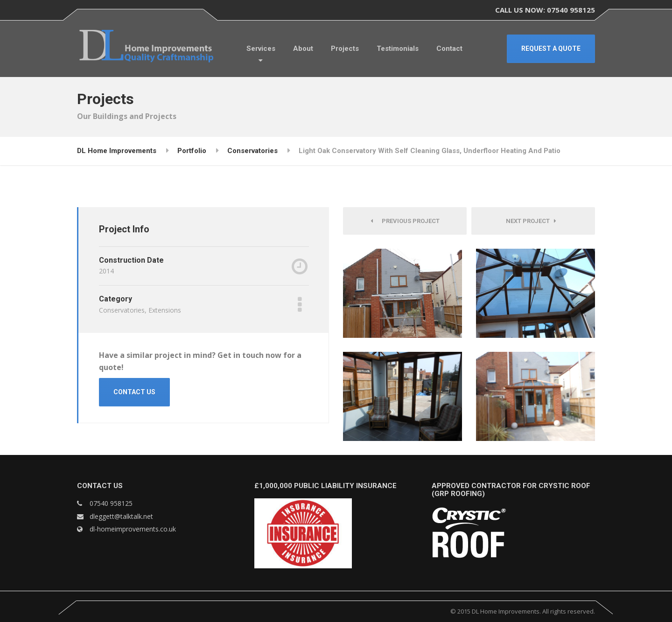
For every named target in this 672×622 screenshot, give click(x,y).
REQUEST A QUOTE (551, 49)
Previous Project (405, 221)
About (303, 49)
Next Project (531, 221)
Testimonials (398, 49)
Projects (345, 49)
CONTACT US (134, 392)
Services (261, 49)
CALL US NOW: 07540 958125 (545, 10)
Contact (449, 49)
